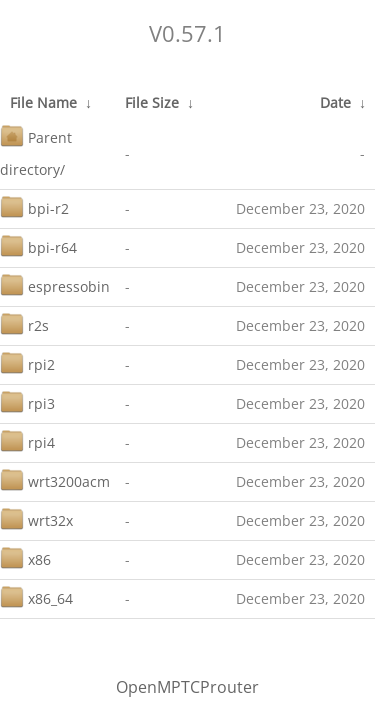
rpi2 (27, 362)
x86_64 (36, 596)
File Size (152, 102)
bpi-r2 (34, 206)
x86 (25, 557)
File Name (43, 102)
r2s (24, 323)
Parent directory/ (36, 151)
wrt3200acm (55, 479)
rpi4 (27, 440)
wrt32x (36, 518)
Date (335, 102)
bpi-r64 (38, 245)
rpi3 (27, 401)
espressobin (55, 284)
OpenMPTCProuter (187, 687)
